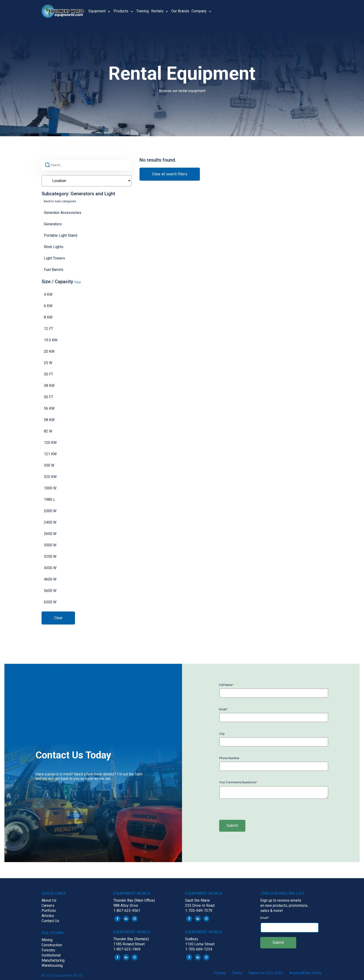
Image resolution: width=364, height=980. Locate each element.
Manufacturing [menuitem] (53, 960)
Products (121, 11)
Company (199, 11)
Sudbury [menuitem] (192, 939)
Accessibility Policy (305, 973)
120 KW (50, 443)
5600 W (50, 591)
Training (143, 11)
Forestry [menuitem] (48, 950)
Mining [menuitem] (47, 940)
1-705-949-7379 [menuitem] (199, 911)
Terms (237, 973)
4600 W (50, 579)
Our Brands (180, 11)
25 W (48, 363)
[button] (65, 11)
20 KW (49, 351)
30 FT (49, 374)
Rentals (157, 11)
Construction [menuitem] (52, 945)
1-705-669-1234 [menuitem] (199, 949)
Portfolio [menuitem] (49, 911)
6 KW (48, 306)
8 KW (48, 317)
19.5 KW (51, 340)
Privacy (220, 973)
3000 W (50, 545)
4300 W (50, 568)
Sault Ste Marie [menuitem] (197, 900)
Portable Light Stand (60, 235)
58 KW (49, 420)
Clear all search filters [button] (170, 174)
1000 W (50, 488)
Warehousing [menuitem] (52, 965)
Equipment (97, 11)
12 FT (49, 329)
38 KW (49, 386)
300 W (49, 465)
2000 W (50, 511)
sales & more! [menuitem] (272, 911)
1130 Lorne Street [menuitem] (200, 944)
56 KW (49, 408)
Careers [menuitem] (48, 905)
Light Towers (54, 258)
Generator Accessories (63, 213)
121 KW (50, 454)
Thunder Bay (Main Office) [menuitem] (134, 900)
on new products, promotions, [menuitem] (284, 905)
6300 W (50, 602)
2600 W (50, 534)
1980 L (50, 500)
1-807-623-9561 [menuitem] (127, 911)
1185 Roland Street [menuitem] (129, 944)
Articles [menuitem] (48, 916)
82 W (48, 431)
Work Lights (54, 247)
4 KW (48, 294)
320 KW (50, 477)
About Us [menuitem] (49, 900)
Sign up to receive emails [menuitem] (281, 900)
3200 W (50, 556)
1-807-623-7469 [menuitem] (127, 949)
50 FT (49, 397)
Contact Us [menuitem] (50, 921)
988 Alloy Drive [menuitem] (126, 905)
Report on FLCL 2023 (266, 973)
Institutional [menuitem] (51, 955)
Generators (53, 224)
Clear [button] (78, 282)
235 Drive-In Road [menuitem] (200, 905)
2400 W (50, 522)
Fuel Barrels (54, 270)
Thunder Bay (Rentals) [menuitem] (131, 939)
